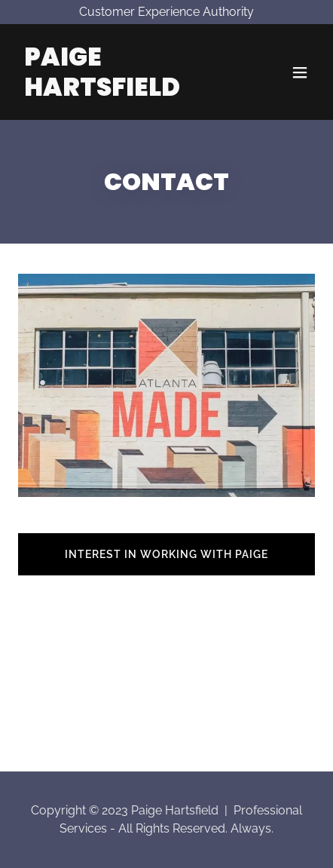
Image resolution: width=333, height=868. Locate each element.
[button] (300, 72)
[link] (122, 92)
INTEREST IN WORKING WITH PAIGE (166, 554)
